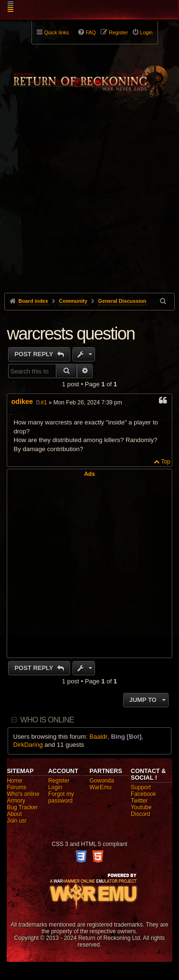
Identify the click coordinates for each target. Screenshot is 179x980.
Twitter (139, 801)
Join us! (16, 821)
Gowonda (102, 781)
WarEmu (101, 787)
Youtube (141, 807)
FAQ (91, 32)
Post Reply (35, 354)
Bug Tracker (22, 807)
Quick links (56, 32)
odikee (22, 402)
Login (55, 787)
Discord (141, 814)
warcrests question (71, 334)
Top (165, 462)
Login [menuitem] (146, 32)
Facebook (143, 794)
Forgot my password (61, 797)
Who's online (23, 794)
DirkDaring (28, 745)
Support (141, 787)
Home (14, 781)
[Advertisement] (89, 211)
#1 (44, 402)
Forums (16, 787)
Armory (16, 801)
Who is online (47, 720)
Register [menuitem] (118, 32)
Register (59, 781)
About (14, 814)
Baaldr (98, 737)
